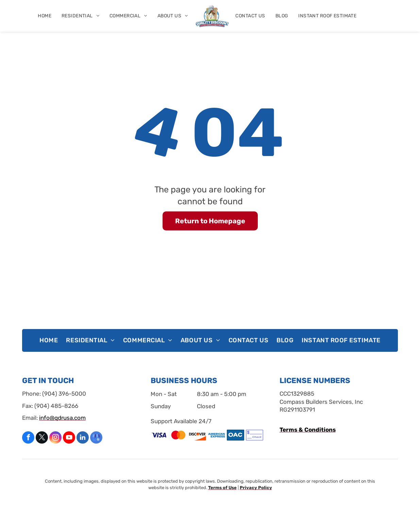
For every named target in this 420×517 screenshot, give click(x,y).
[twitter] (42, 438)
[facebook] (28, 438)
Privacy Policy (256, 488)
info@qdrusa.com (62, 418)
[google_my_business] (96, 438)
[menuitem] (45, 16)
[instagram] (55, 438)
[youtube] (69, 438)
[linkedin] (83, 438)
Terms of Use (222, 488)
